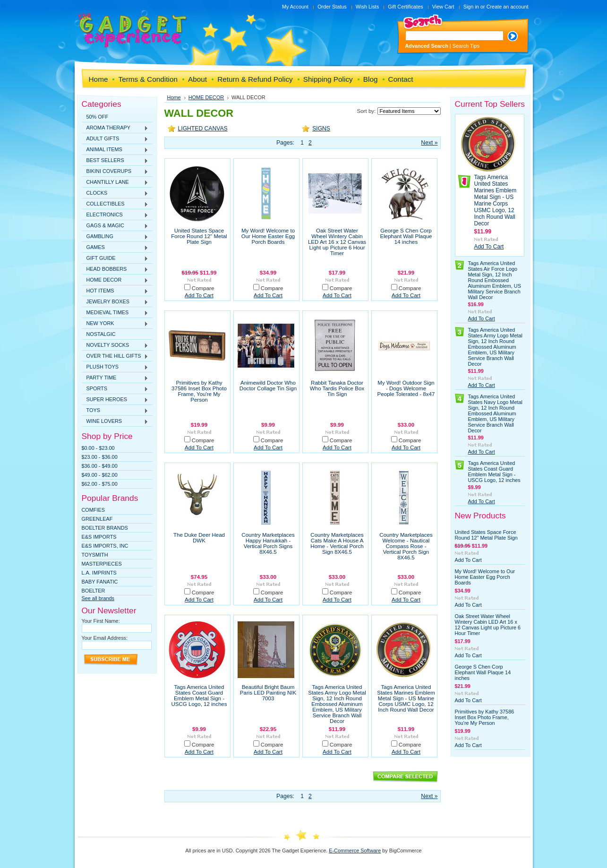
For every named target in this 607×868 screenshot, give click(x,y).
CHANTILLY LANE (115, 182)
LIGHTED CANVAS (203, 129)
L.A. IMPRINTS (99, 573)
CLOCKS (115, 193)
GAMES (115, 248)
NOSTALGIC (101, 334)
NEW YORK (115, 324)
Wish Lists (368, 7)
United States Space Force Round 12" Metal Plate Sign (199, 236)
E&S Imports (99, 537)
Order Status (332, 7)
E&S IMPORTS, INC (105, 546)
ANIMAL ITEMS (115, 150)
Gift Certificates (405, 7)
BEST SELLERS (115, 161)
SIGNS (321, 129)
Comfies (94, 510)
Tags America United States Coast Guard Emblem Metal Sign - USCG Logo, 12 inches (199, 696)
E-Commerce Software (355, 851)
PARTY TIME (115, 378)
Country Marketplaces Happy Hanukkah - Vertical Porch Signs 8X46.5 (268, 543)
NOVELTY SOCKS (115, 345)
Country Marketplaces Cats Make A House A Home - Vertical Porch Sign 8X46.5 (337, 543)
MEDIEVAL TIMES (115, 313)
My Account (295, 7)
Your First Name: (101, 621)
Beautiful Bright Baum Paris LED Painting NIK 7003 (268, 693)
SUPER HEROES (115, 400)
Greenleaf (97, 519)
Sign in (471, 7)
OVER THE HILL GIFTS (115, 356)
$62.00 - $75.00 (100, 484)
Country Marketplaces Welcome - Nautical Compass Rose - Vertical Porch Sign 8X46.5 (406, 546)
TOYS (115, 411)
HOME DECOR (115, 280)
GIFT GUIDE (115, 258)
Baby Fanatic (100, 582)
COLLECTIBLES (115, 204)
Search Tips (466, 46)
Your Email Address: (105, 638)
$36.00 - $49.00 (100, 466)
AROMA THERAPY (115, 128)
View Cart (443, 7)
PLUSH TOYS (115, 367)
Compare (203, 288)
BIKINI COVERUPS (115, 172)
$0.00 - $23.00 (98, 448)
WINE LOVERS (115, 421)
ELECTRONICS (115, 215)
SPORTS (115, 389)
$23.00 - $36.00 (100, 457)
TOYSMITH (95, 555)
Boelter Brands (105, 528)
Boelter (94, 591)
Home (174, 97)
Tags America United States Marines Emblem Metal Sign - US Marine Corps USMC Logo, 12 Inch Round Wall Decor (406, 698)
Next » (429, 143)
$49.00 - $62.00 (100, 475)
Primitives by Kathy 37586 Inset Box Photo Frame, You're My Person (199, 391)
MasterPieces (102, 564)
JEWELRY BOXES (115, 302)
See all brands (98, 598)
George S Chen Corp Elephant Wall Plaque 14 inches (406, 236)
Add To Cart (199, 295)
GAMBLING (115, 237)
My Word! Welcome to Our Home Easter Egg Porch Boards (268, 236)
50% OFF (98, 117)
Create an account (508, 7)
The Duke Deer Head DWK (199, 538)
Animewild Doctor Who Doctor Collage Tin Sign (268, 386)
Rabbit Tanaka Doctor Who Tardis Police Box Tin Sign (337, 388)
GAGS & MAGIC (115, 226)
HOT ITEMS (115, 291)
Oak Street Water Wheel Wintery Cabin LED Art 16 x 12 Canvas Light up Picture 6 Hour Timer (337, 242)
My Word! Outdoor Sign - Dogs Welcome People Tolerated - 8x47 (406, 388)
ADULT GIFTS (115, 139)
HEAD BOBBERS (115, 269)
